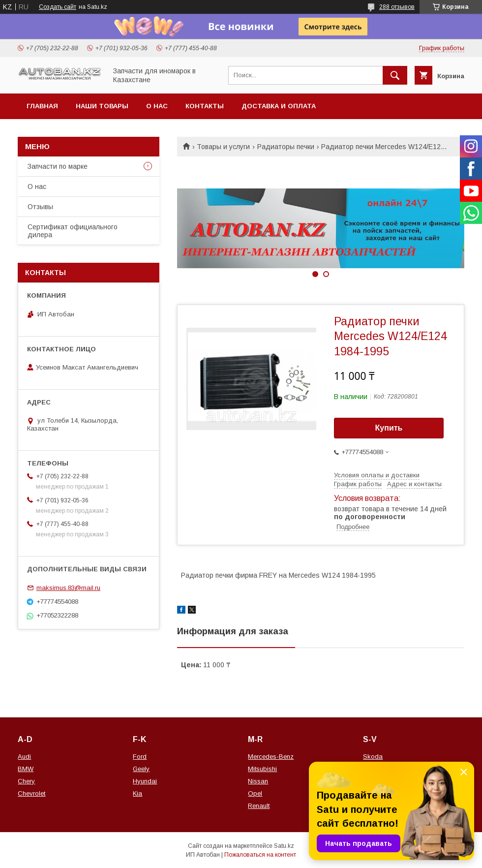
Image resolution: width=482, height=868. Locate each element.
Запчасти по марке (58, 166)
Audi (24, 757)
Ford (140, 757)
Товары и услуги (223, 147)
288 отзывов (397, 7)
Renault (259, 806)
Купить (389, 428)
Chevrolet (31, 793)
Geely (141, 769)
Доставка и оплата (279, 106)
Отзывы (40, 207)
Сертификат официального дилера (73, 231)
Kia (137, 793)
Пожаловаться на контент (260, 855)
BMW (26, 769)
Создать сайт (58, 7)
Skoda (373, 757)
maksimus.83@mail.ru (68, 588)
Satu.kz (284, 846)
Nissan (258, 781)
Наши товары (102, 106)
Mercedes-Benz (271, 757)
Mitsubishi (262, 769)
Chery (26, 781)
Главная (42, 106)
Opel (255, 793)
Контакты (205, 106)
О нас (157, 106)
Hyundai (145, 781)
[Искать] (395, 75)
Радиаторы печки (286, 147)
